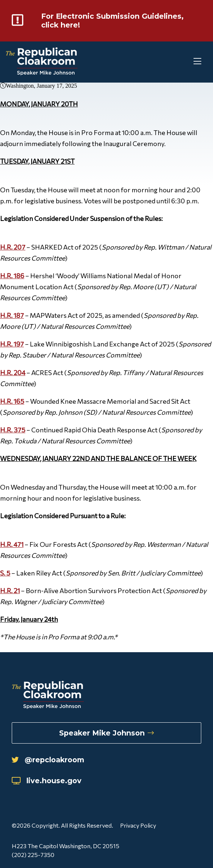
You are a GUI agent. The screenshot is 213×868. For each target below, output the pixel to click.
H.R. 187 (12, 317)
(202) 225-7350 (33, 855)
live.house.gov (49, 780)
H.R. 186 (12, 277)
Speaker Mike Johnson (107, 731)
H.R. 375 (13, 431)
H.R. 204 (13, 374)
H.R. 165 (12, 403)
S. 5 (5, 574)
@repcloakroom (51, 759)
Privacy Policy (138, 825)
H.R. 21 (10, 592)
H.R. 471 (12, 546)
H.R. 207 (13, 248)
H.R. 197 (12, 345)
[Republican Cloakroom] (42, 63)
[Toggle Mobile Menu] (184, 63)
